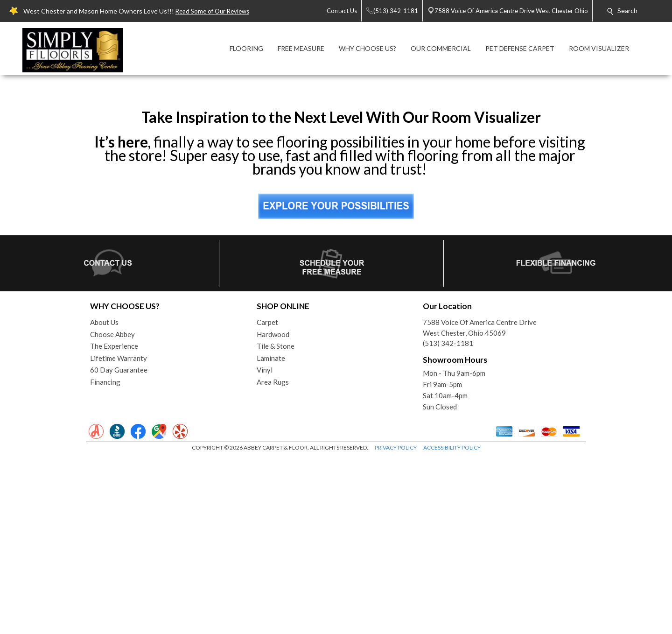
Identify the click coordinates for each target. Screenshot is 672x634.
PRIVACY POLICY (396, 624)
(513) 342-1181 (448, 520)
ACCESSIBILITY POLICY (452, 624)
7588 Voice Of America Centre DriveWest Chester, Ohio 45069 (480, 504)
